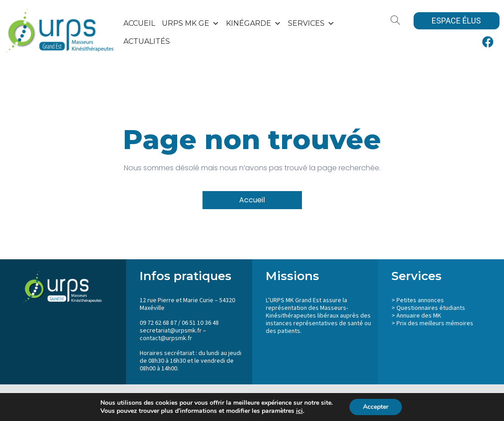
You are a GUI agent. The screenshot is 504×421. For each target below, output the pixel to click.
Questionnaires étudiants (431, 308)
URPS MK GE (191, 23)
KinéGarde (254, 23)
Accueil (139, 23)
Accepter (376, 407)
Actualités (147, 41)
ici (299, 411)
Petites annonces (420, 300)
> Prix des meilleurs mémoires (432, 323)
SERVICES (311, 23)
